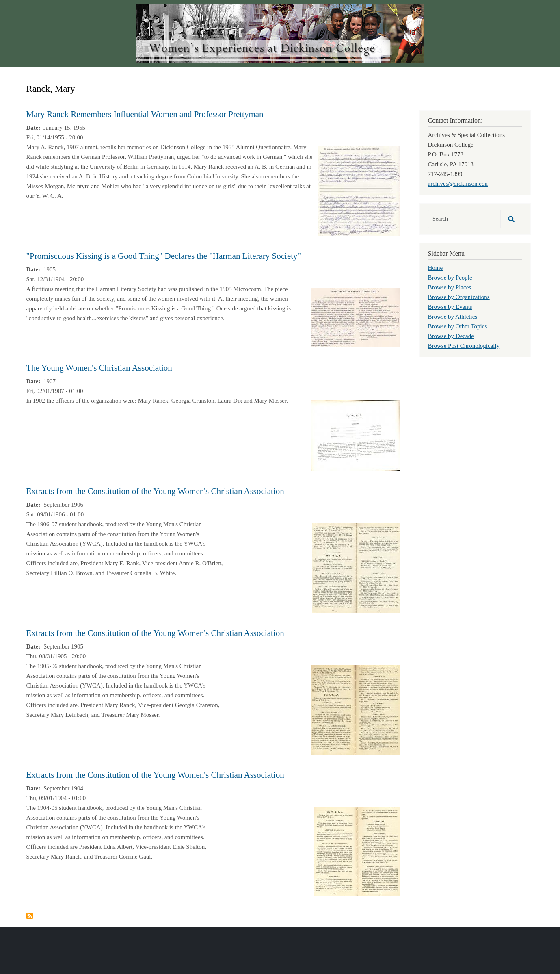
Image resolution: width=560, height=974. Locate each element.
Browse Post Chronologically (464, 346)
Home (436, 268)
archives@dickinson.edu (458, 184)
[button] (359, 190)
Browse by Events (450, 307)
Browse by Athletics (453, 317)
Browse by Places (450, 287)
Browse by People (450, 278)
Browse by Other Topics (458, 326)
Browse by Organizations (459, 297)
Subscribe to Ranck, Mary (30, 916)
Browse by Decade (451, 336)
